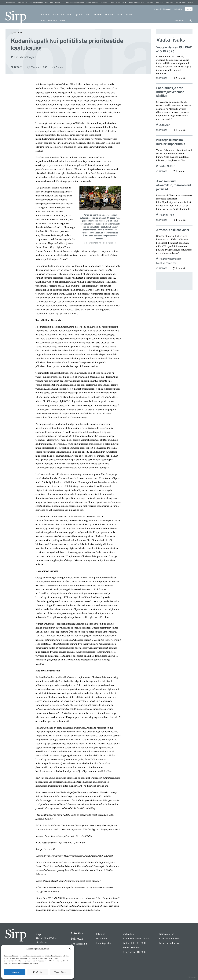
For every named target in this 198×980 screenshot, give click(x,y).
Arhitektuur (58, 15)
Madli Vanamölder (166, 263)
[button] (70, 949)
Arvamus (45, 15)
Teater (120, 15)
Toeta (189, 9)
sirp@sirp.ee (43, 942)
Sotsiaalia (110, 15)
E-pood (157, 9)
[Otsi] (190, 20)
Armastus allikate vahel (173, 230)
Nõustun (15, 972)
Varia (62, 21)
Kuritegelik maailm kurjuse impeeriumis (171, 142)
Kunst (88, 15)
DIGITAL (192, 977)
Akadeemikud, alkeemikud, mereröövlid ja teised (173, 185)
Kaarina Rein (167, 215)
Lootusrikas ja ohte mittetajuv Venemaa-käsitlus (171, 92)
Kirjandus (78, 15)
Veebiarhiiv (180, 21)
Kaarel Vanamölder (170, 259)
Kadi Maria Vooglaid (25, 57)
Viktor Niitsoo (167, 166)
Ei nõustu (38, 972)
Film (69, 15)
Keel (43, 21)
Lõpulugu (53, 21)
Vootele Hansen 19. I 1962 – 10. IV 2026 (174, 50)
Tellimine (178, 9)
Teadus (129, 15)
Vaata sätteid (60, 972)
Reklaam (167, 9)
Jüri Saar (165, 125)
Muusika (98, 15)
